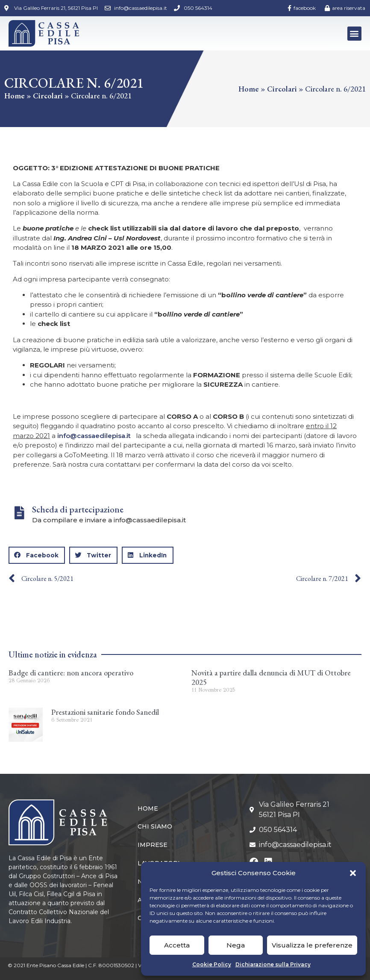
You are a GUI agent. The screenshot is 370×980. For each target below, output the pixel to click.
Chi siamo (155, 826)
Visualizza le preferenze (312, 945)
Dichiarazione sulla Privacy (273, 964)
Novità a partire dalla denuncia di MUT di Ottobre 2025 (271, 677)
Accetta (177, 945)
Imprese (153, 845)
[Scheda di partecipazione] (19, 513)
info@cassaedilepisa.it (94, 436)
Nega (236, 945)
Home (15, 96)
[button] (353, 873)
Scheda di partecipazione (78, 509)
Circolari (48, 96)
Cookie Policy (212, 964)
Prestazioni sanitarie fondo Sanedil (105, 712)
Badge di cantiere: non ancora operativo (71, 673)
